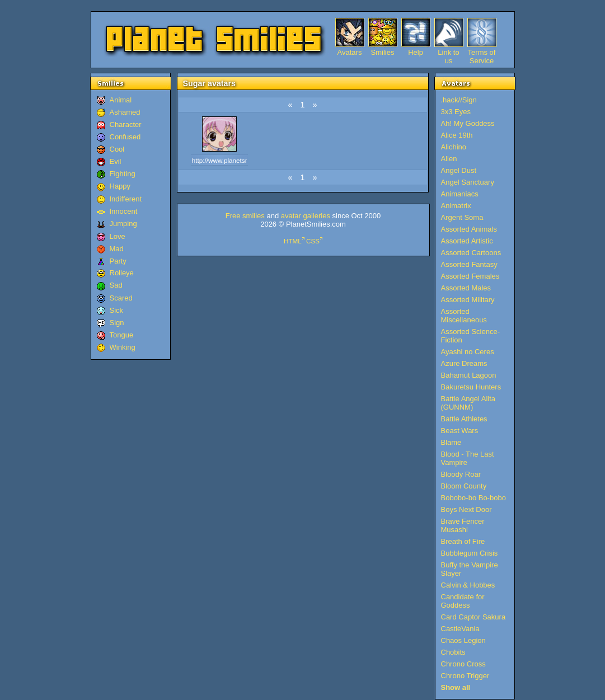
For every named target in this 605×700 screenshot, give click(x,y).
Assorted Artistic (467, 241)
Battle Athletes (464, 419)
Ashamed (125, 112)
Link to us (448, 52)
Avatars (350, 52)
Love (118, 236)
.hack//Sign (459, 100)
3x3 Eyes (456, 112)
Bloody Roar (461, 474)
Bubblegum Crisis (470, 553)
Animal (121, 100)
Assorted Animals (469, 229)
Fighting (123, 174)
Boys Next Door (466, 509)
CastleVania (460, 629)
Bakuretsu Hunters (471, 387)
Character (126, 125)
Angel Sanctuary (468, 182)
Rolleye (122, 273)
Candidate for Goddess (463, 601)
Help (416, 52)
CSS (313, 241)
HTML (293, 241)
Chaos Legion (463, 640)
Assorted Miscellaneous (464, 316)
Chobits (453, 652)
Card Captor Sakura (473, 617)
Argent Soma (462, 217)
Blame (451, 442)
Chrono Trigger (465, 676)
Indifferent (126, 199)
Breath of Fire (463, 541)
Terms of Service (482, 52)
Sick (117, 310)
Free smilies (245, 216)
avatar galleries (306, 216)
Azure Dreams (464, 363)
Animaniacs (460, 194)
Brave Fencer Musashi (463, 525)
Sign (117, 323)
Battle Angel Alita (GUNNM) (468, 403)
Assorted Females (470, 276)
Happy (120, 186)
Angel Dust (459, 170)
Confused (125, 137)
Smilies (383, 52)
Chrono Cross (463, 664)
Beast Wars (460, 431)
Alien (449, 159)
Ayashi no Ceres (468, 352)
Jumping (123, 224)
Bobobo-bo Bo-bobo (473, 498)
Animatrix (456, 206)
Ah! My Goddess (468, 123)
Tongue (122, 335)
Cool (117, 149)
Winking (123, 347)
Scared (121, 298)
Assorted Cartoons (471, 253)
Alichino (454, 147)
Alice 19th (457, 135)
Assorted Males (466, 288)
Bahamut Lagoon (469, 375)
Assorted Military (468, 300)
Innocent (124, 211)
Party (118, 261)
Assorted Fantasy (469, 264)
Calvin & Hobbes (468, 585)
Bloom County (464, 486)
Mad (117, 249)
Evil (116, 161)
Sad (116, 285)
